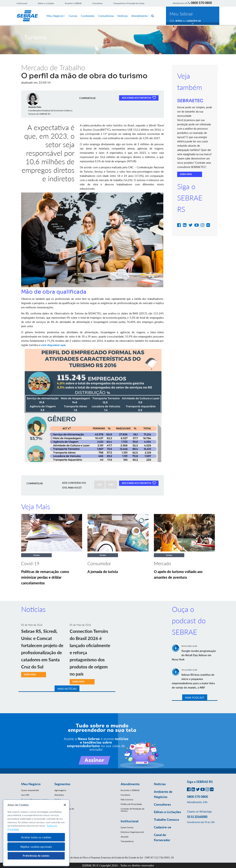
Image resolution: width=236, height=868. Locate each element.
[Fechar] (65, 805)
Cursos (73, 16)
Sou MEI (25, 795)
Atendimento (140, 16)
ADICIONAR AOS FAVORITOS (139, 98)
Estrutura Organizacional (132, 832)
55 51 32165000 (197, 817)
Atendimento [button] (130, 784)
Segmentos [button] (62, 784)
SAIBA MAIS (186, 174)
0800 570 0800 (201, 3)
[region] (36, 833)
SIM (99, 485)
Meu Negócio (56, 16)
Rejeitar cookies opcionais (36, 847)
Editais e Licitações (46, 3)
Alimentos (59, 795)
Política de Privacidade (131, 804)
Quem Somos (127, 827)
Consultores (97, 3)
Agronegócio (60, 790)
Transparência (127, 841)
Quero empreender (30, 790)
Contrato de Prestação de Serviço (132, 810)
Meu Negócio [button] (31, 784)
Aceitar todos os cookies (36, 837)
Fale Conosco (127, 799)
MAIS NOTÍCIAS (67, 689)
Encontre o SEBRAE (73, 3)
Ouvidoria (125, 795)
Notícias (123, 16)
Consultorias (106, 16)
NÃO (111, 485)
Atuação (125, 837)
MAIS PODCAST (195, 698)
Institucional (22, 3)
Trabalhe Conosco (166, 819)
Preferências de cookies (36, 856)
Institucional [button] (129, 821)
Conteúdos (88, 16)
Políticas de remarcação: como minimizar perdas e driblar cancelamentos (45, 577)
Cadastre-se (163, 827)
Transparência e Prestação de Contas (129, 3)
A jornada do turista (103, 572)
